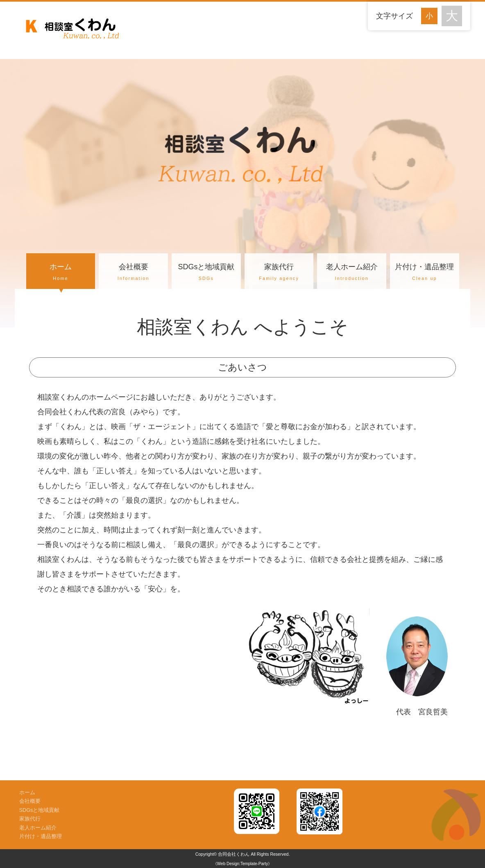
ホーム (61, 273)
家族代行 (279, 273)
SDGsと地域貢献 (206, 273)
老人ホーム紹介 (352, 273)
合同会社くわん (234, 854)
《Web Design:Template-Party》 (242, 864)
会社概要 (133, 273)
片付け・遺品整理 (425, 273)
